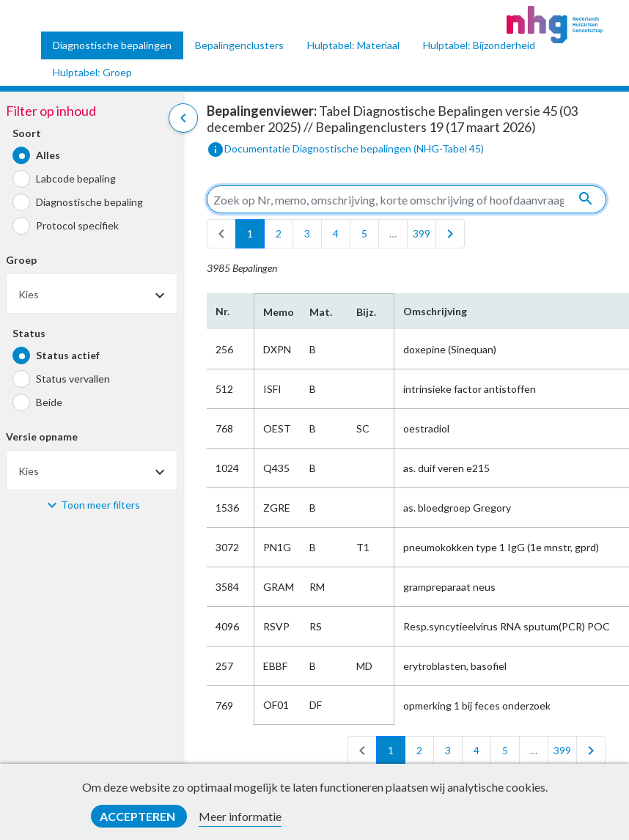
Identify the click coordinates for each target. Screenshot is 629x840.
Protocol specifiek (77, 225)
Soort (27, 133)
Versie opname (42, 436)
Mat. (321, 312)
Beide (49, 402)
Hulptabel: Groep (92, 72)
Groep (21, 260)
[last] (450, 234)
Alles (48, 155)
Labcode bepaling (76, 178)
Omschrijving (435, 311)
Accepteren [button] (139, 816)
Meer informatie (240, 816)
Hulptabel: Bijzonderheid (479, 45)
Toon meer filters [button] (100, 505)
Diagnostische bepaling (89, 202)
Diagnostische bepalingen (112, 45)
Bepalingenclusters (239, 45)
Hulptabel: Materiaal (353, 45)
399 (422, 233)
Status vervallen (73, 379)
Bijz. (366, 312)
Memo (277, 312)
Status (29, 333)
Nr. (222, 311)
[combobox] (92, 294)
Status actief (68, 355)
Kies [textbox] (29, 294)
